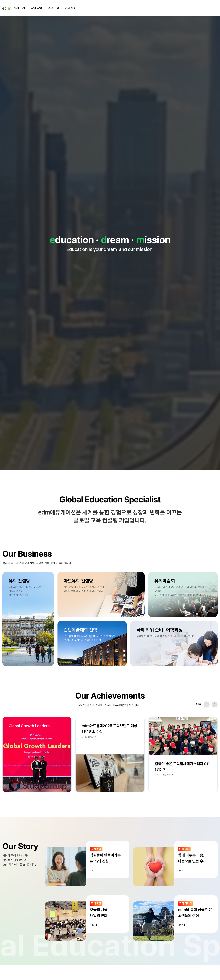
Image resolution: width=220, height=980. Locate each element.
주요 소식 (53, 8)
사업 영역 (36, 8)
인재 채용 (70, 8)
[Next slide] (215, 704)
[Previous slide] (207, 704)
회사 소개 (19, 8)
